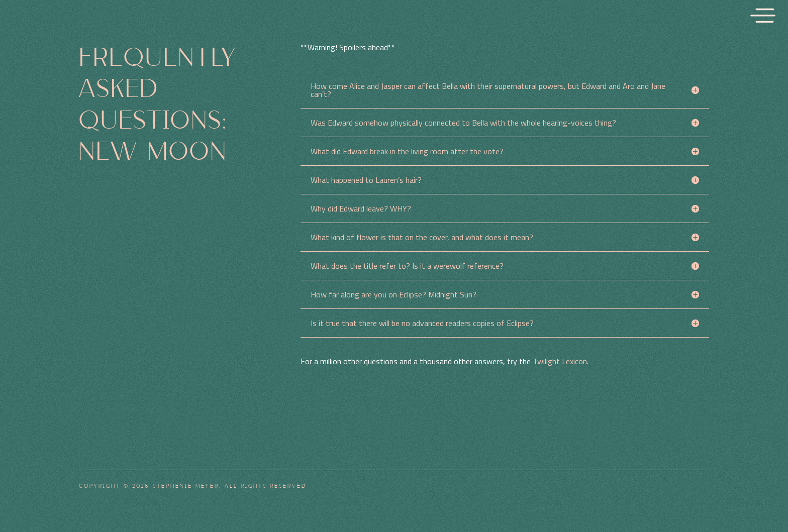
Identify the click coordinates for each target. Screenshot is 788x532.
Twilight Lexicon (560, 361)
